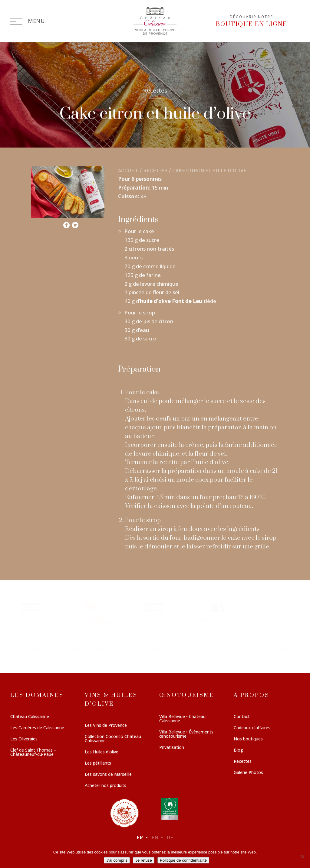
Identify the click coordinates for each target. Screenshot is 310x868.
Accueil (128, 171)
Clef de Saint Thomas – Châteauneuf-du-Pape (33, 753)
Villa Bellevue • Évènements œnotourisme (186, 734)
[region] (155, 626)
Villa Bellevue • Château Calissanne (182, 719)
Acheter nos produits (106, 786)
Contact (242, 717)
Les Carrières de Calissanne (37, 728)
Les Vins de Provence (106, 726)
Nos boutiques (248, 739)
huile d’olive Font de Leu (171, 301)
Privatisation (172, 748)
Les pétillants (98, 763)
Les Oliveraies (24, 739)
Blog (238, 750)
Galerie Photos (248, 773)
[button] (31, 626)
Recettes (155, 171)
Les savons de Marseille (108, 775)
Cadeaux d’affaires (252, 728)
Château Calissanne (30, 717)
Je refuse (144, 860)
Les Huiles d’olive (102, 752)
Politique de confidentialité (183, 860)
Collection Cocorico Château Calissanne (113, 739)
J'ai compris (117, 860)
